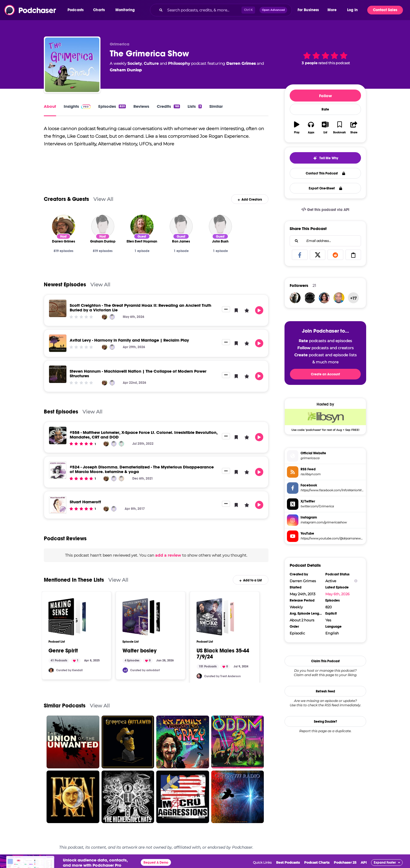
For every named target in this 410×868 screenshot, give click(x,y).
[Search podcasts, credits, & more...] (203, 10)
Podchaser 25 (345, 862)
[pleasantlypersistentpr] (324, 298)
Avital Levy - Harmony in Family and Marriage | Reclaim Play (129, 340)
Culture (151, 63)
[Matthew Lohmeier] (121, 444)
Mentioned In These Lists (74, 580)
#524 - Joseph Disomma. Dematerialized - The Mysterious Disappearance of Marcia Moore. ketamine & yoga (142, 469)
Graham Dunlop (126, 70)
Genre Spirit (63, 651)
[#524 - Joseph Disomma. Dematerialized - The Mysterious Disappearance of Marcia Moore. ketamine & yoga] (58, 470)
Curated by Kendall (69, 670)
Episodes (112, 106)
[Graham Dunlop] (103, 226)
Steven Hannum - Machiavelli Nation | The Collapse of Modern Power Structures (138, 373)
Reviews (141, 106)
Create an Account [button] (325, 374)
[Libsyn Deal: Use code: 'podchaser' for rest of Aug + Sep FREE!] (325, 420)
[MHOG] (310, 298)
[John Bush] (220, 226)
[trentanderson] (199, 676)
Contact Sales (385, 10)
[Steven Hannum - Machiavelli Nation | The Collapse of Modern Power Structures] (58, 374)
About (50, 106)
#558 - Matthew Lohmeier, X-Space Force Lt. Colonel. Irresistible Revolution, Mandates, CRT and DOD (144, 435)
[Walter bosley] (141, 617)
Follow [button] (325, 96)
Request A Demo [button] (156, 863)
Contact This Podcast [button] (325, 173)
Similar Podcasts (65, 706)
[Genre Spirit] (67, 617)
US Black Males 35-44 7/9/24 (223, 654)
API (364, 862)
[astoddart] (125, 670)
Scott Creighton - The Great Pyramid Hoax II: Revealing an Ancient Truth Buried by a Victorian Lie (140, 308)
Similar (216, 106)
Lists (195, 106)
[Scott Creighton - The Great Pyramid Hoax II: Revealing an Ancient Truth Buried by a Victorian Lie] (58, 308)
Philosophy (179, 63)
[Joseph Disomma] (121, 479)
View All (103, 199)
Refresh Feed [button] (325, 691)
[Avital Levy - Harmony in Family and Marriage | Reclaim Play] (58, 343)
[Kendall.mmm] (51, 670)
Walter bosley (140, 651)
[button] (77, 10)
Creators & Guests (66, 199)
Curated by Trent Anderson (222, 676)
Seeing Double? (325, 722)
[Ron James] (181, 226)
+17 (353, 298)
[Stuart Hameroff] (58, 505)
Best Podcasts (288, 862)
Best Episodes (61, 412)
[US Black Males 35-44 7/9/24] (215, 617)
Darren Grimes (241, 63)
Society (135, 63)
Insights (77, 106)
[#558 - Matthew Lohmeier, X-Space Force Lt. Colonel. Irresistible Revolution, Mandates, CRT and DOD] (58, 435)
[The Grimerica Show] (72, 65)
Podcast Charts (317, 862)
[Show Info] (356, 581)
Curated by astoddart (145, 670)
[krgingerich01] (295, 298)
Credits (168, 106)
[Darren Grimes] (64, 226)
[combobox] (221, 10)
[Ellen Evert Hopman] (142, 226)
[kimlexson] (339, 298)
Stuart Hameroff (85, 502)
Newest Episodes (65, 285)
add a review (168, 555)
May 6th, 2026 (337, 594)
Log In (352, 10)
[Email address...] (325, 241)
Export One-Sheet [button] (325, 188)
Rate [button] (325, 109)
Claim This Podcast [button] (325, 661)
